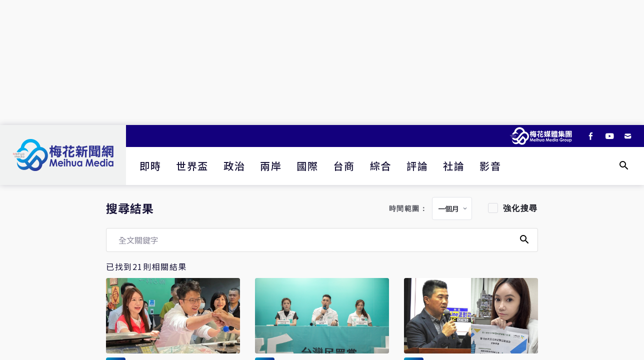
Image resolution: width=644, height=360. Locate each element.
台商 (344, 166)
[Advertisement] (322, 62)
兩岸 (271, 166)
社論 (454, 166)
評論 (417, 166)
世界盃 (192, 166)
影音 (490, 166)
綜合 (381, 166)
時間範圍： (408, 209)
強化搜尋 (520, 208)
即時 (150, 166)
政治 (234, 166)
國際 (307, 166)
